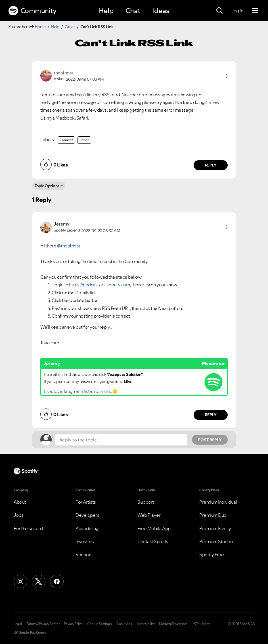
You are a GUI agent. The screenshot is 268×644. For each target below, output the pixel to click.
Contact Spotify (153, 541)
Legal (18, 624)
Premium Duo (213, 515)
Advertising (87, 528)
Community (32, 11)
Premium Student (217, 541)
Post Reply (210, 440)
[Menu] (255, 11)
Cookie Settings (100, 624)
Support (146, 502)
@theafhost (69, 246)
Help (106, 11)
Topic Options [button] (47, 186)
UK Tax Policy (201, 624)
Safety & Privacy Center (43, 624)
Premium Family (215, 528)
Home (40, 27)
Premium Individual (218, 502)
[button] (226, 76)
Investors (85, 541)
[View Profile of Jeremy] (61, 224)
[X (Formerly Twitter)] (39, 582)
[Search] (219, 11)
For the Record (28, 528)
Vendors (84, 555)
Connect (66, 140)
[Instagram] (20, 582)
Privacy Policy (73, 624)
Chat (133, 11)
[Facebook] (57, 582)
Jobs (18, 515)
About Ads (124, 624)
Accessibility (146, 624)
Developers (87, 515)
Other (70, 27)
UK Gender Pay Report (30, 633)
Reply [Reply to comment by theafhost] (211, 165)
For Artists (86, 502)
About (20, 502)
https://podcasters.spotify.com (99, 285)
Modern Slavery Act (173, 624)
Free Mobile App (154, 528)
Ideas (161, 11)
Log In (237, 11)
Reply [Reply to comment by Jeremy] (211, 415)
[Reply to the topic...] (121, 440)
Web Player (149, 515)
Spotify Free (212, 555)
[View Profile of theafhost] (63, 73)
